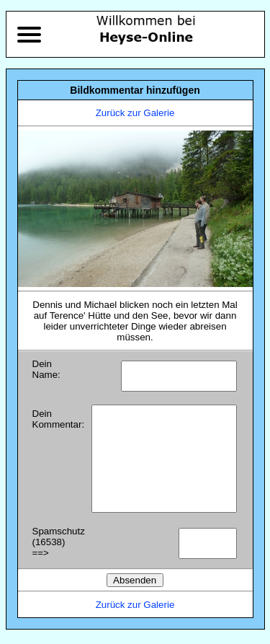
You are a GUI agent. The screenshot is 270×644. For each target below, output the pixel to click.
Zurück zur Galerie (135, 113)
